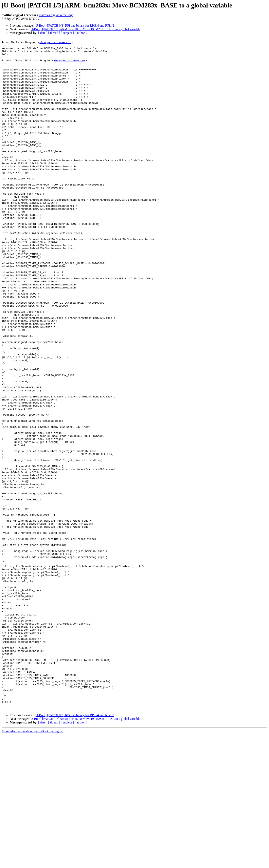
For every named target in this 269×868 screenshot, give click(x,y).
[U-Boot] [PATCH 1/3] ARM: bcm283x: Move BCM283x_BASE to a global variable (85, 29)
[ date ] (43, 33)
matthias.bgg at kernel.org (56, 15)
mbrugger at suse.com (55, 43)
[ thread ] (54, 33)
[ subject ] (67, 33)
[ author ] (81, 33)
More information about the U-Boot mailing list (33, 864)
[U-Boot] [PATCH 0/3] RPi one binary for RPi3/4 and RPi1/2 (74, 26)
